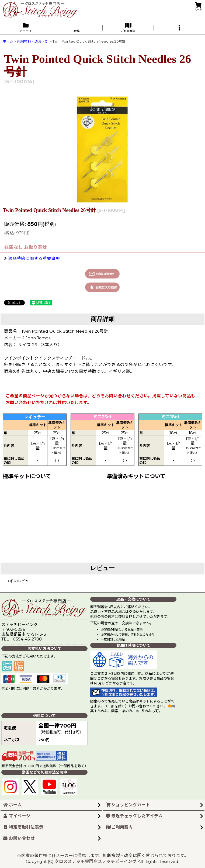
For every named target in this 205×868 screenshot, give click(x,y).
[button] (179, 28)
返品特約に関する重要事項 (32, 258)
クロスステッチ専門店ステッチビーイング (96, 861)
